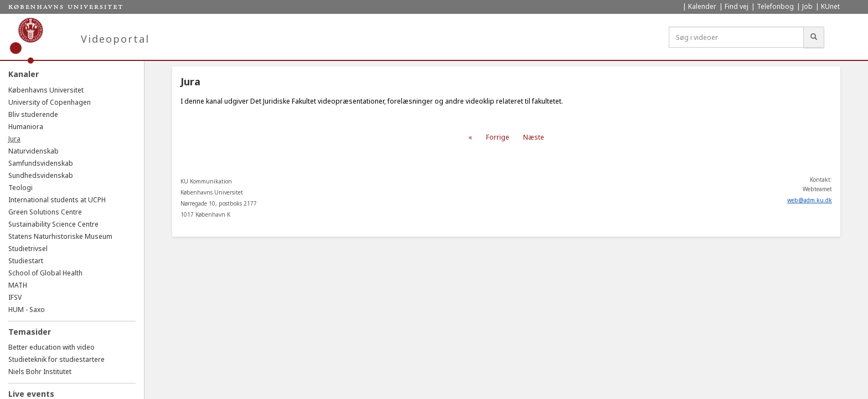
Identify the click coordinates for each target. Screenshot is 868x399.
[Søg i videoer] (736, 37)
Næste (534, 137)
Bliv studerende (33, 114)
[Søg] (814, 37)
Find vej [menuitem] (737, 6)
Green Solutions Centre (45, 212)
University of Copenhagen (50, 102)
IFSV (15, 297)
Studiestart (26, 261)
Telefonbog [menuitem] (775, 6)
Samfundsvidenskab (41, 163)
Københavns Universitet (46, 90)
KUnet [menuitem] (830, 6)
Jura (14, 139)
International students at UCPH (57, 200)
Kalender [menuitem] (702, 6)
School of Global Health (45, 273)
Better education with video (51, 347)
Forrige (498, 137)
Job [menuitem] (807, 6)
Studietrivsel (28, 249)
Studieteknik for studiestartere (56, 359)
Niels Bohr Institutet (40, 372)
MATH (18, 285)
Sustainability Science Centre (53, 224)
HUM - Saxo (27, 310)
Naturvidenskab (33, 151)
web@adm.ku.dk (810, 200)
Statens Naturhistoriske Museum (60, 236)
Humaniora (26, 127)
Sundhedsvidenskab (41, 175)
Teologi (20, 188)
